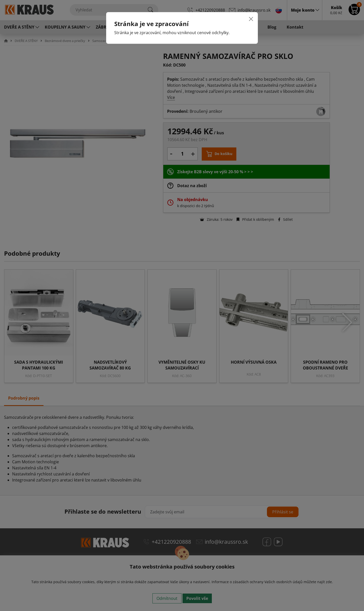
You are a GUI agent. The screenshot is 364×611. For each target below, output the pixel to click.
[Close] (251, 19)
